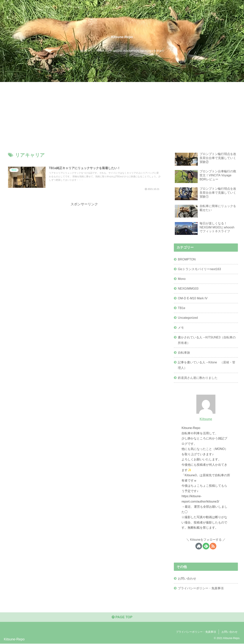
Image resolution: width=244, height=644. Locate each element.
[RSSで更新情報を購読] (213, 546)
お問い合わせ (187, 578)
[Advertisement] (122, 111)
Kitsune (206, 419)
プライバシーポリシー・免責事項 (201, 588)
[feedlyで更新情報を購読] (206, 546)
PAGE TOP (122, 618)
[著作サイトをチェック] (199, 546)
